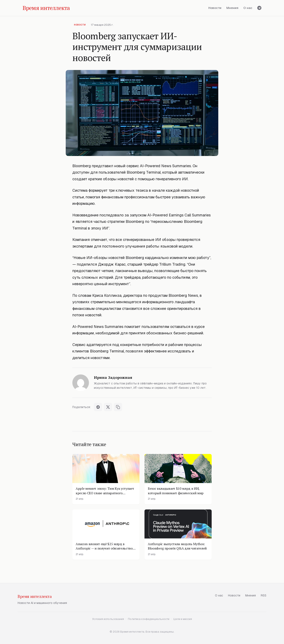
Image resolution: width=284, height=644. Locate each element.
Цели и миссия (183, 619)
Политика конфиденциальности (149, 619)
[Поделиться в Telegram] (98, 407)
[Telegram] (259, 8)
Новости (215, 8)
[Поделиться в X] (108, 407)
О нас (248, 8)
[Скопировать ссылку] (118, 407)
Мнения (232, 8)
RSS (264, 595)
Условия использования (108, 619)
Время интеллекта (35, 596)
